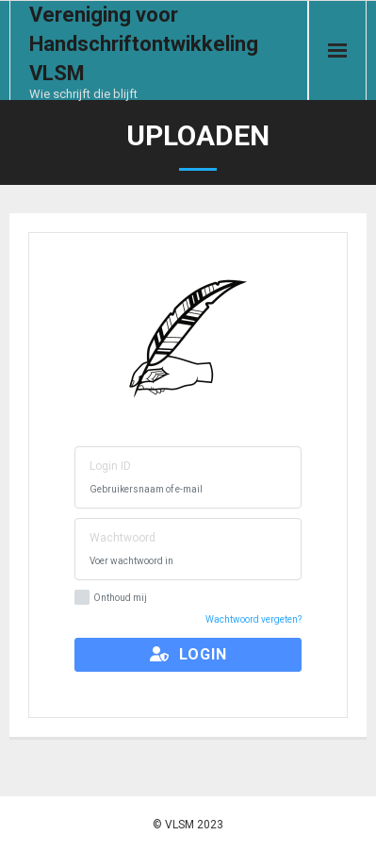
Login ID (110, 466)
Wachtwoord (123, 538)
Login (188, 654)
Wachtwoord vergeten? (253, 619)
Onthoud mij (111, 597)
